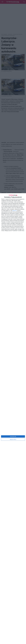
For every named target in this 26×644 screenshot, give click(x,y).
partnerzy (15, 211)
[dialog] (13, 419)
